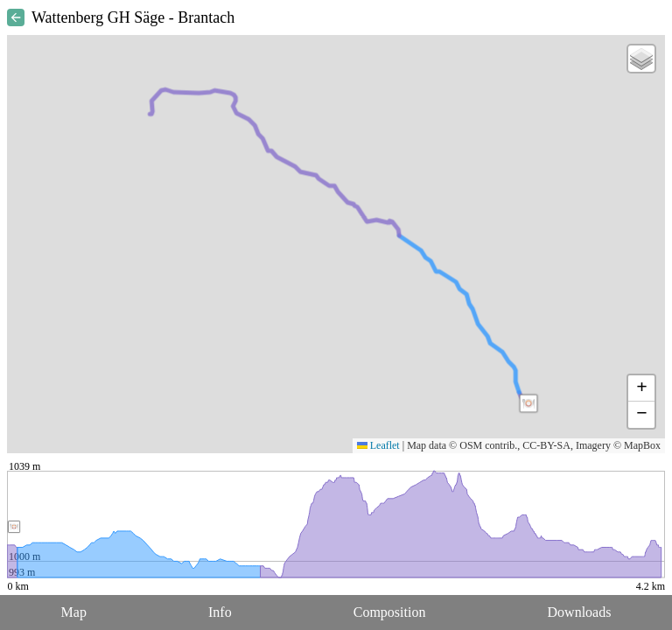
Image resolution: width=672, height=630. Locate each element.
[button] (528, 403)
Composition (390, 612)
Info (220, 612)
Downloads (580, 612)
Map (74, 612)
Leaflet (378, 445)
